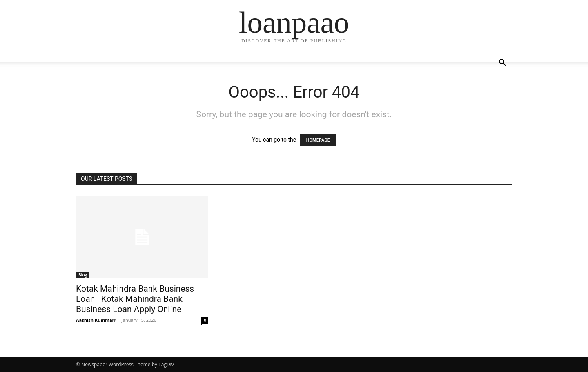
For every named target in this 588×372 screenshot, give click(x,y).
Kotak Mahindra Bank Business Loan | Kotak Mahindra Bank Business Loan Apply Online (135, 299)
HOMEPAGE (318, 140)
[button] (502, 63)
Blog (83, 275)
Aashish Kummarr (96, 320)
